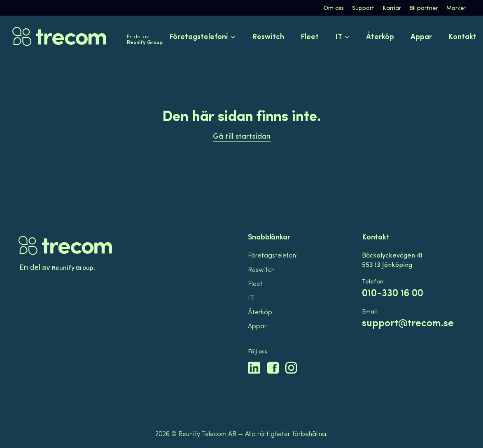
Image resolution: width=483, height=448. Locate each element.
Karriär (392, 8)
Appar (421, 36)
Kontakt (462, 36)
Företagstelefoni (273, 255)
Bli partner (424, 8)
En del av (145, 39)
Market (456, 8)
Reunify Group (73, 268)
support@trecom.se (408, 322)
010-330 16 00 (393, 292)
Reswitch (268, 36)
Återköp (380, 36)
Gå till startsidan (242, 136)
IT (251, 297)
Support (363, 8)
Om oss (334, 8)
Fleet (310, 36)
